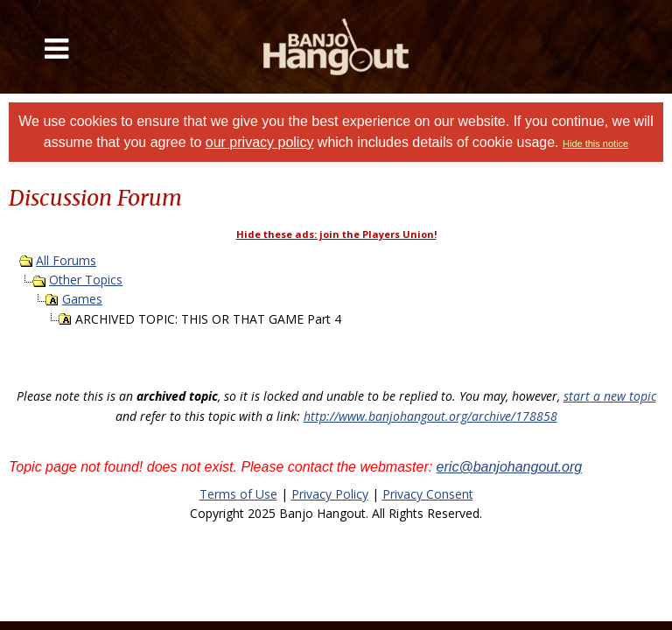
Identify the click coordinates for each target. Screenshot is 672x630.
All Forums (66, 260)
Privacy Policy (330, 494)
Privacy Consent (428, 494)
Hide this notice (595, 143)
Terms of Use (238, 494)
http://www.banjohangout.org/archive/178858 (430, 416)
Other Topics (86, 280)
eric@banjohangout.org (510, 467)
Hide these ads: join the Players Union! (336, 234)
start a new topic (610, 396)
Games (82, 299)
